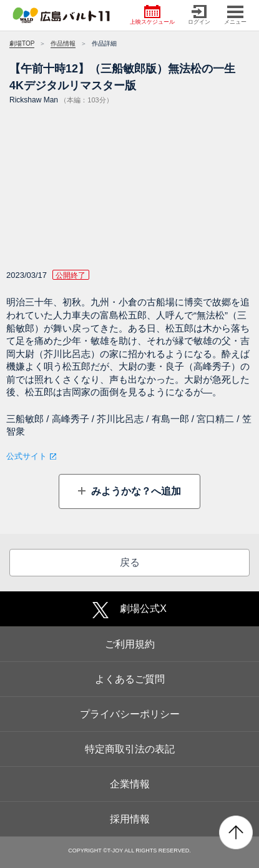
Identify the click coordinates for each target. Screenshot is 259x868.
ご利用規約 (130, 644)
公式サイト (27, 456)
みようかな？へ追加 (135, 491)
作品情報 (63, 43)
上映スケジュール (152, 15)
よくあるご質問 (130, 679)
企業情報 (130, 784)
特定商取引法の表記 (130, 749)
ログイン (199, 15)
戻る (130, 562)
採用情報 (130, 819)
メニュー (235, 15)
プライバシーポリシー (130, 714)
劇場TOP (22, 43)
